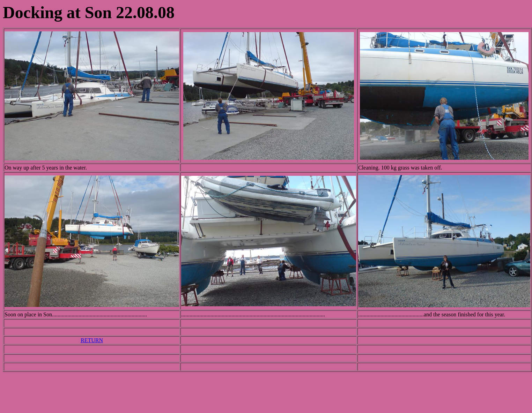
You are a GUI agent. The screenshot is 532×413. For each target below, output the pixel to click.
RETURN (92, 340)
